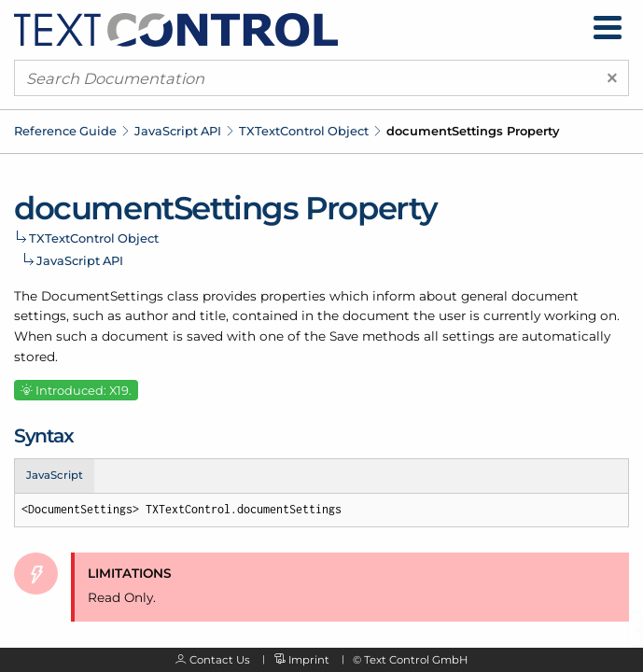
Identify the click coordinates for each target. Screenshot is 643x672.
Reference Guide (65, 131)
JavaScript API (178, 131)
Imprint (309, 660)
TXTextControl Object (304, 131)
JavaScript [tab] (55, 475)
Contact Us (220, 660)
